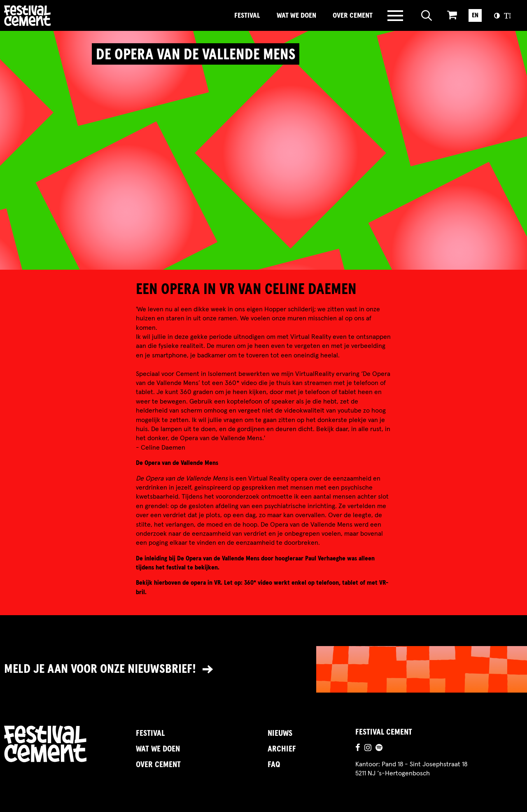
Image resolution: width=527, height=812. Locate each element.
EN (475, 15)
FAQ (274, 765)
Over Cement (353, 16)
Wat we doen (296, 16)
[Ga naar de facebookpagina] (358, 749)
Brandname (56, 16)
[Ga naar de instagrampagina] (368, 749)
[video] (263, 161)
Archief (282, 749)
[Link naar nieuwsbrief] (263, 669)
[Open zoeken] (427, 16)
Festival (247, 16)
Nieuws (280, 733)
